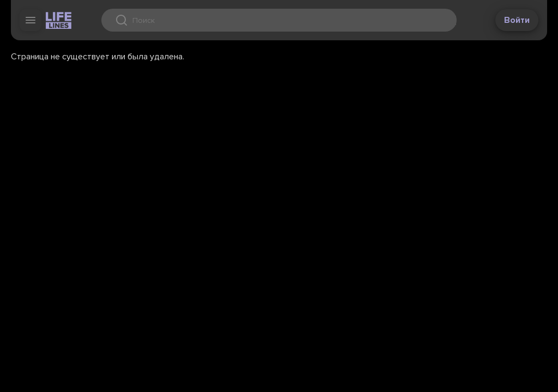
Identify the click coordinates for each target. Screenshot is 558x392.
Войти (517, 20)
